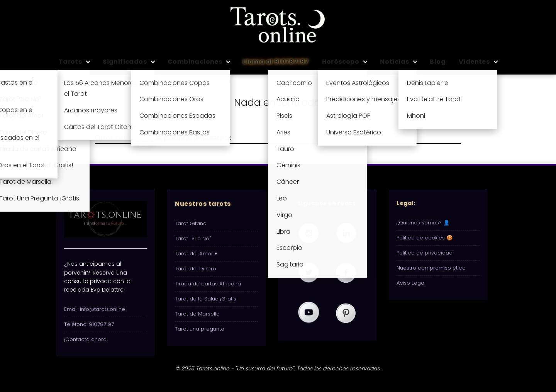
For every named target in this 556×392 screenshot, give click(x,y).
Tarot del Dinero (196, 269)
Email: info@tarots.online (95, 309)
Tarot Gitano (191, 223)
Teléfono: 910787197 (89, 324)
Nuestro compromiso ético (431, 268)
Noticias (394, 62)
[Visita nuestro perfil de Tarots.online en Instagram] (309, 233)
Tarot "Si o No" (193, 238)
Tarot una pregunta (200, 329)
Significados (125, 62)
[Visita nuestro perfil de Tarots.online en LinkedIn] (346, 233)
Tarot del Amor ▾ (196, 254)
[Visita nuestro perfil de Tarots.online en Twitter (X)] (309, 273)
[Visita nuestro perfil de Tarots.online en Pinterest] (346, 313)
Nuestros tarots (203, 204)
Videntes (474, 62)
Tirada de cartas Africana (208, 284)
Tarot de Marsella (197, 314)
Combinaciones (195, 62)
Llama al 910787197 (276, 62)
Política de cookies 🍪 (425, 238)
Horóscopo (341, 62)
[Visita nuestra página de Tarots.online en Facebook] (346, 273)
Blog (438, 62)
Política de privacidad (425, 253)
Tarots (70, 62)
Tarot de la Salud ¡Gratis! (206, 299)
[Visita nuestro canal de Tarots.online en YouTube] (309, 313)
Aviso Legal (411, 283)
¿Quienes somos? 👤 (423, 223)
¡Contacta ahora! (86, 339)
